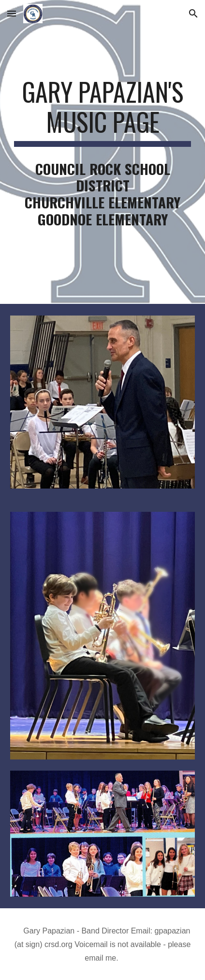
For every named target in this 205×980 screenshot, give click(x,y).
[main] (103, 112)
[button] (12, 13)
